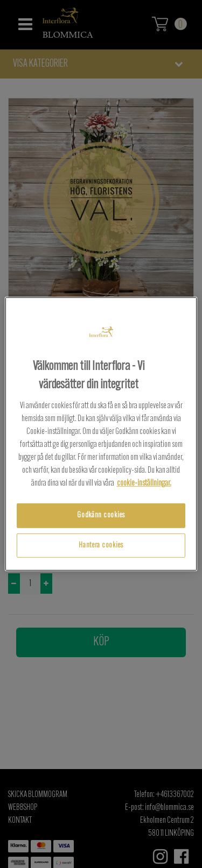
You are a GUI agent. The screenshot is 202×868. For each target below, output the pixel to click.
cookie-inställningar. (144, 483)
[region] (101, 434)
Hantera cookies (101, 546)
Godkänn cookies (101, 515)
